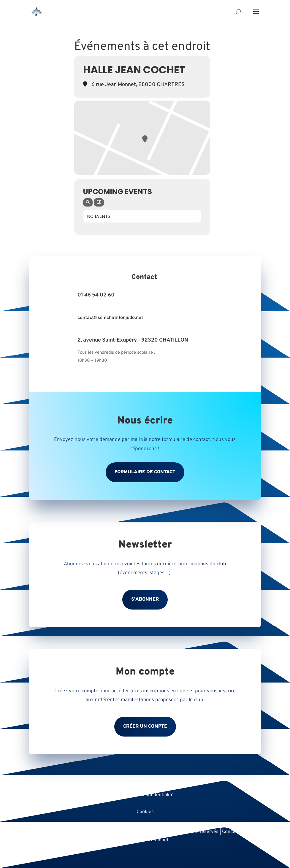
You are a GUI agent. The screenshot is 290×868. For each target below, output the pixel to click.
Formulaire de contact (145, 472)
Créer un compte (145, 726)
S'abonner (145, 599)
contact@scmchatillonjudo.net (110, 318)
